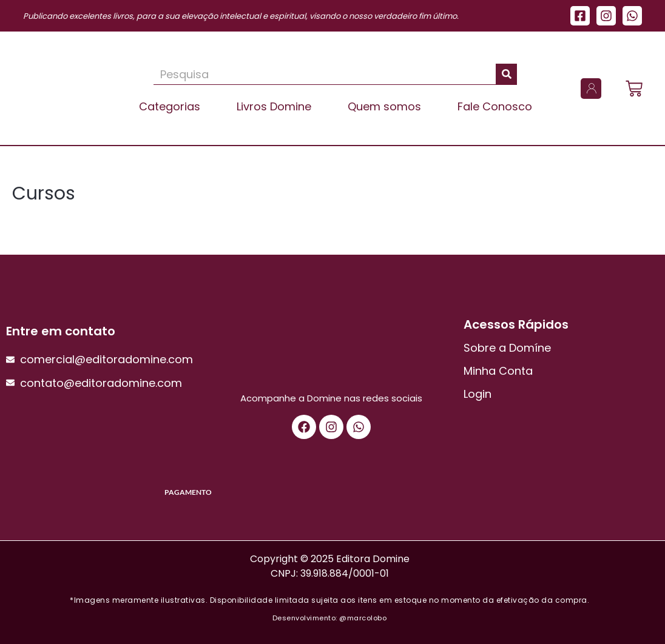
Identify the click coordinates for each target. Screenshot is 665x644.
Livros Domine (274, 106)
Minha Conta (498, 371)
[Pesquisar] (506, 74)
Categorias (170, 106)
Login (478, 394)
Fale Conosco (495, 106)
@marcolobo (363, 618)
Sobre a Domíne (507, 348)
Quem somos (384, 106)
